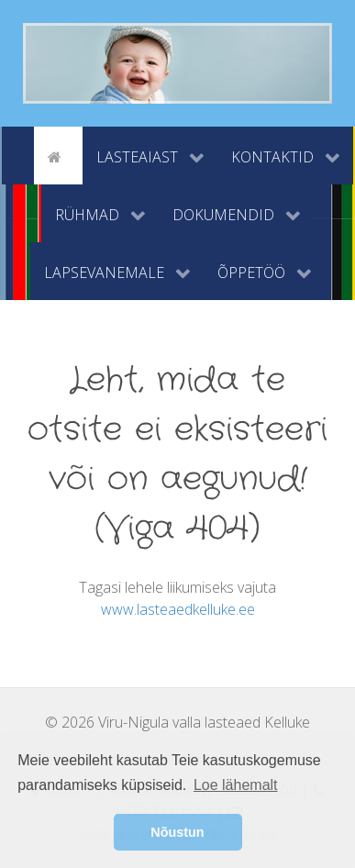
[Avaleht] (58, 155)
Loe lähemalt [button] (236, 785)
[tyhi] (18, 155)
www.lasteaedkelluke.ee (178, 609)
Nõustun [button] (177, 832)
